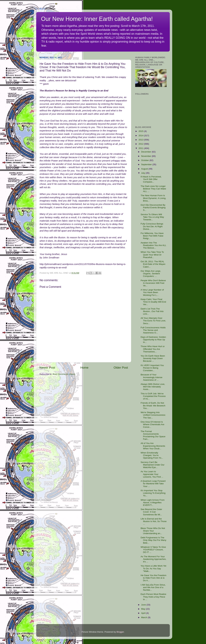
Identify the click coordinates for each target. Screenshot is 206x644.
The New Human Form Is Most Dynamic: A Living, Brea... (153, 198)
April (144, 613)
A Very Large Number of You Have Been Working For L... (152, 292)
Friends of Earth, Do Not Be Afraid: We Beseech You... (153, 405)
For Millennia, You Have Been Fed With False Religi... (152, 236)
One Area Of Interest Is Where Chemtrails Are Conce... (152, 424)
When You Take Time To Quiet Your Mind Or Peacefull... (152, 255)
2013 (141, 140)
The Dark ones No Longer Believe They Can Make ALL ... (153, 189)
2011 (141, 148)
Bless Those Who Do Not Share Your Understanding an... (153, 531)
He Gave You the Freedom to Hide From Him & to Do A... (154, 578)
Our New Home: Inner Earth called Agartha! (97, 19)
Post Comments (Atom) (64, 374)
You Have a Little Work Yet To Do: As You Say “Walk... (153, 568)
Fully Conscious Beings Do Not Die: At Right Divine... (152, 226)
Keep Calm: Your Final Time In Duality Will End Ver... (153, 302)
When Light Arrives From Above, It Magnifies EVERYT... (153, 503)
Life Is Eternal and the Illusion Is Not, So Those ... (154, 521)
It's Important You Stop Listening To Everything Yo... (153, 493)
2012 (141, 144)
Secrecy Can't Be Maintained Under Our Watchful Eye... (153, 465)
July (143, 173)
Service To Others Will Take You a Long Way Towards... (152, 217)
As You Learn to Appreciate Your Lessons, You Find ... (152, 474)
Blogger (120, 632)
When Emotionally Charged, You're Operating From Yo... (152, 455)
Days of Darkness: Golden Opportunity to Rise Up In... (153, 340)
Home (84, 368)
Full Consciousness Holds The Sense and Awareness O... (153, 330)
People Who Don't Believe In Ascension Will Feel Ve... (153, 283)
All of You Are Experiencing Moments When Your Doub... (153, 446)
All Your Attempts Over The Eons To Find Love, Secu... (153, 321)
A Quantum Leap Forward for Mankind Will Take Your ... (153, 484)
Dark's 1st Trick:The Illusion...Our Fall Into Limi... (152, 311)
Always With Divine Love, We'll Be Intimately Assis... (153, 387)
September (147, 164)
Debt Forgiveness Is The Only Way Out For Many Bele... (153, 540)
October (145, 160)
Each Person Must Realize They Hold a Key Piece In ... (153, 597)
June (144, 605)
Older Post (121, 368)
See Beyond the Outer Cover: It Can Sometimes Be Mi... (151, 512)
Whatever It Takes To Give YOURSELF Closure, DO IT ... (153, 550)
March (144, 617)
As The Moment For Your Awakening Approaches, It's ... (154, 559)
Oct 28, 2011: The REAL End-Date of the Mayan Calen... (153, 264)
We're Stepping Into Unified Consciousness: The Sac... (153, 415)
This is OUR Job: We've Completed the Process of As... (153, 396)
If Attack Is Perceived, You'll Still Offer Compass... (151, 179)
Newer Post (47, 368)
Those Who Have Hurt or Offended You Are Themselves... (153, 349)
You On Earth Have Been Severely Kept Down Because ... (153, 358)
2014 (141, 136)
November (146, 156)
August (145, 169)
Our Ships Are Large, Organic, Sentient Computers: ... (151, 274)
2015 (141, 131)
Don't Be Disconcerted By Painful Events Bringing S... (153, 208)
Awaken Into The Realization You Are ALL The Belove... (153, 245)
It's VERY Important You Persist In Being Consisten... (152, 368)
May (143, 609)
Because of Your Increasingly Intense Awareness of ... (152, 377)
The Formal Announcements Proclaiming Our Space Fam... (153, 435)
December (146, 152)
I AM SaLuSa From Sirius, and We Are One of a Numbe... (153, 587)
